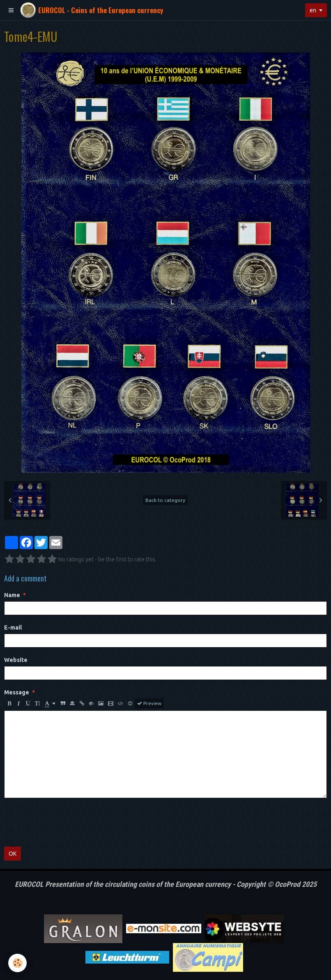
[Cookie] (17, 963)
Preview (149, 703)
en (313, 10)
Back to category (165, 500)
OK (13, 854)
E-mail (13, 627)
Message (17, 692)
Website (16, 660)
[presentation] (67, 822)
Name (12, 595)
